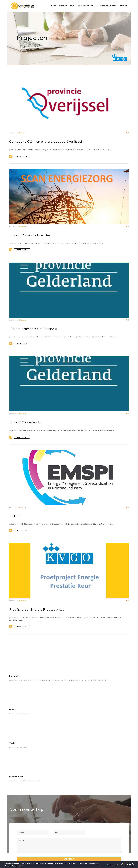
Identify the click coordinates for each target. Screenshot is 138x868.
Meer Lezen (22, 156)
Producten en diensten (106, 6)
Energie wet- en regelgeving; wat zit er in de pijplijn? (73, 822)
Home (53, 6)
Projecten (23, 133)
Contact (124, 6)
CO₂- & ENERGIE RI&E (85, 6)
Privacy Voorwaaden (113, 865)
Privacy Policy (97, 826)
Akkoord (127, 865)
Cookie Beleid (97, 822)
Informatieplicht (67, 6)
